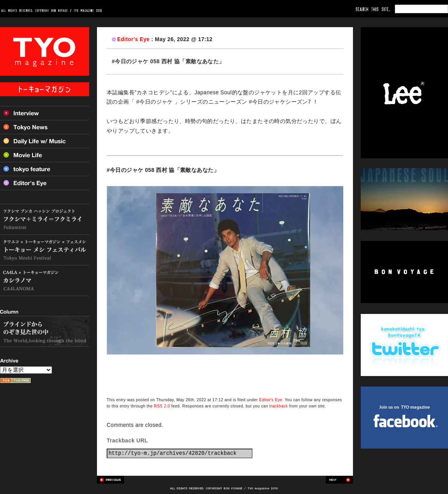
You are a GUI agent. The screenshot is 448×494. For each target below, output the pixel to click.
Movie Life (45, 155)
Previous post (111, 480)
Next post (339, 480)
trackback (278, 406)
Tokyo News (45, 127)
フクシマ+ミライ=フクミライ (45, 219)
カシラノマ (45, 281)
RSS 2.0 (162, 406)
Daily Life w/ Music (45, 141)
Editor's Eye (133, 39)
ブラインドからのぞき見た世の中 (45, 331)
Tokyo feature (45, 169)
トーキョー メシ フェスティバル (45, 250)
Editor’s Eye (45, 183)
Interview (45, 113)
